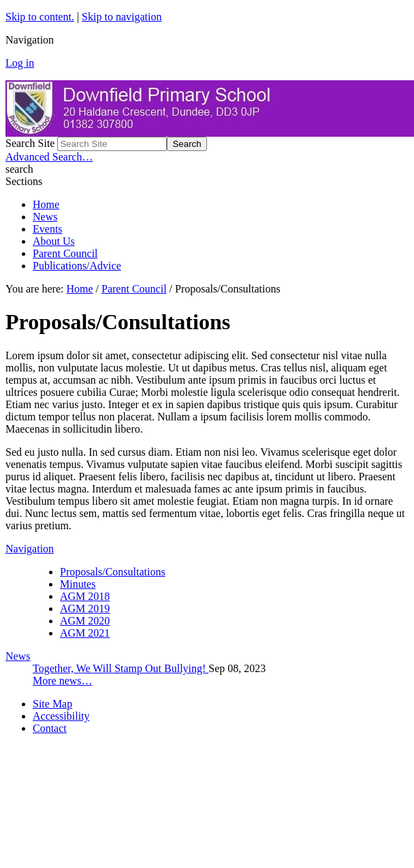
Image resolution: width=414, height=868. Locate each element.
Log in (20, 63)
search (19, 169)
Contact (50, 728)
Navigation (30, 549)
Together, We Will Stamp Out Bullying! (121, 668)
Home (46, 204)
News (45, 217)
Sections (24, 181)
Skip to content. (40, 17)
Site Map (52, 704)
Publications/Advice (77, 266)
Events (48, 229)
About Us (54, 241)
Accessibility (61, 716)
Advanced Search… (49, 157)
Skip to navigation (122, 17)
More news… (63, 681)
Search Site (30, 143)
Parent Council (65, 253)
